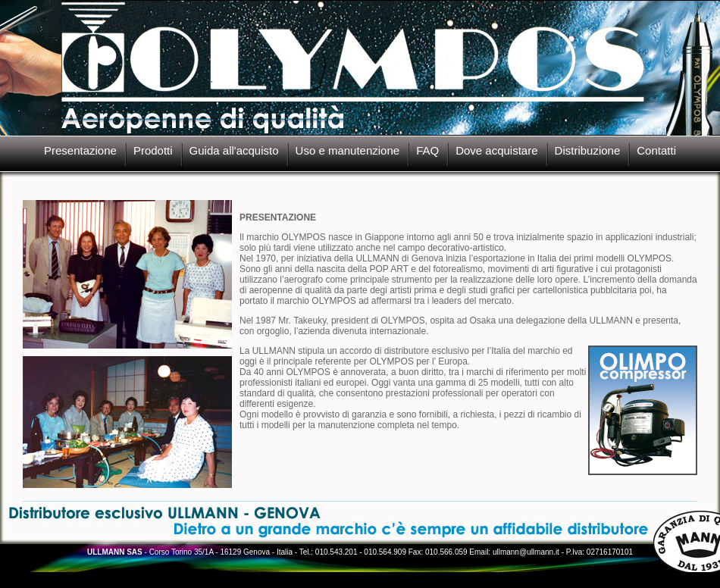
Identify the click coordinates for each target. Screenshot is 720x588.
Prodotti (153, 150)
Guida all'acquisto (234, 150)
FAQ (427, 150)
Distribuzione (588, 150)
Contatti (656, 150)
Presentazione (80, 150)
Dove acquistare (496, 150)
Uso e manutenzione (348, 150)
